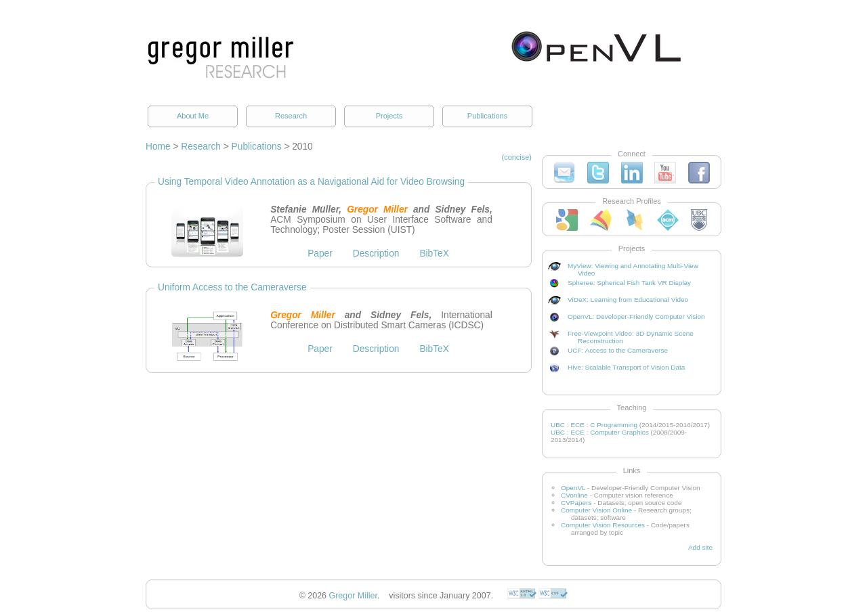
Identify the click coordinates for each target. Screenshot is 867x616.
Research (291, 116)
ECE (577, 425)
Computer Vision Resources (603, 525)
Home (158, 147)
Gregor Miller (353, 596)
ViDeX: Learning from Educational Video (628, 300)
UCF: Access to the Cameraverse (618, 350)
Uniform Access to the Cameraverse (232, 287)
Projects (389, 116)
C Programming (614, 425)
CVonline (574, 495)
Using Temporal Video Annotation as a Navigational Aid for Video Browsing (311, 182)
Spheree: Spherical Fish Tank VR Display (629, 283)
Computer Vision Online (596, 510)
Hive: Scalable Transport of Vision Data (626, 367)
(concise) (517, 157)
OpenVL (573, 488)
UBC (558, 425)
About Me (193, 116)
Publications (487, 116)
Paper (320, 254)
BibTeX (434, 254)
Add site (700, 547)
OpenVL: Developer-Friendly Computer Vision (636, 316)
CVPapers (576, 503)
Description (376, 254)
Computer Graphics (619, 432)
